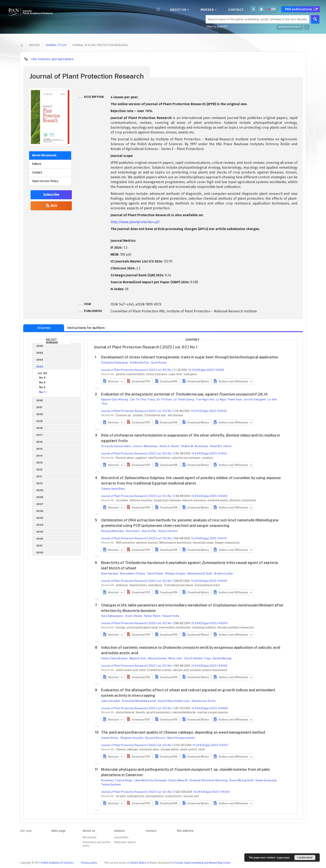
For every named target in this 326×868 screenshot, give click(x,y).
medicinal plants (218, 500)
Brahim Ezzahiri (224, 574)
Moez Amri (176, 658)
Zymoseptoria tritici (207, 585)
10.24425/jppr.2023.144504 (209, 581)
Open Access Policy (45, 181)
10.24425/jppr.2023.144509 (211, 792)
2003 (40, 532)
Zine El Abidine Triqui (198, 658)
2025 (40, 353)
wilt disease (175, 415)
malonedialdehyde (184, 712)
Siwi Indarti (133, 531)
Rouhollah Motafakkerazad (139, 701)
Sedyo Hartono (168, 531)
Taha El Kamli (155, 574)
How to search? (217, 26)
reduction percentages (186, 458)
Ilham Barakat (110, 574)
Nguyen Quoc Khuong (115, 399)
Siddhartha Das (140, 363)
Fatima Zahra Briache (115, 658)
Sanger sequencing (227, 543)
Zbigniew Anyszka (132, 738)
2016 (40, 442)
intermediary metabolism (175, 627)
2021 (39, 407)
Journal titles (56, 45)
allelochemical (125, 712)
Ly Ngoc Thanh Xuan (229, 399)
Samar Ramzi (153, 616)
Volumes (44, 328)
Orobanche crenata (159, 670)
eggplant (141, 458)
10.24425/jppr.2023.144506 (209, 666)
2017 (40, 435)
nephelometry (139, 585)
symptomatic (174, 796)
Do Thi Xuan (164, 399)
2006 (40, 511)
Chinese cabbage (127, 749)
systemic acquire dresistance (209, 670)
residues (207, 458)
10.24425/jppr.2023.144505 (206, 370)
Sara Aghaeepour (113, 616)
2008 (40, 497)
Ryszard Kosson (156, 738)
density (141, 712)
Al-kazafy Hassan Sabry (117, 446)
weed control (189, 749)
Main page (58, 831)
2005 (40, 518)
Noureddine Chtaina (133, 574)
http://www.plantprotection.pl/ (135, 222)
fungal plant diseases (168, 500)
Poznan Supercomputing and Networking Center (203, 863)
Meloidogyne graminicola (176, 543)
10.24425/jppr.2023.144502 (209, 411)
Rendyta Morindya (113, 531)
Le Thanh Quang (184, 399)
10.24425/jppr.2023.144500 (209, 496)
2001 (40, 546)
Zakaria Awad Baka (113, 489)
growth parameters (159, 712)
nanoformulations (159, 458)
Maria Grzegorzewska (181, 738)
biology (121, 627)
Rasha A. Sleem (170, 446)
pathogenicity (136, 796)
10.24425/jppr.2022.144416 (209, 538)
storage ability (170, 749)
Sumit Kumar (159, 363)
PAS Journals (90, 837)
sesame (138, 415)
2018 (40, 428)
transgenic (190, 374)
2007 (40, 504)
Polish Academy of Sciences (57, 863)
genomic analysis (148, 543)
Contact (236, 10)
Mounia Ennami (158, 658)
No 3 (42, 382)
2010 (40, 483)
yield (201, 749)
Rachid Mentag (222, 658)
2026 (40, 346)
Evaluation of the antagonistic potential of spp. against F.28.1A (184, 394)
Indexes (208, 10)
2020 (40, 414)
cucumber (122, 500)
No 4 (42, 378)
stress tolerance (157, 374)
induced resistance (195, 500)
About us (179, 10)
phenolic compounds (243, 500)
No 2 (42, 387)
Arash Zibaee (134, 616)
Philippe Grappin (176, 574)
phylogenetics (155, 796)
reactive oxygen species (213, 712)
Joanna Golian (110, 738)
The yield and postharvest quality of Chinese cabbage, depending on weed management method (183, 732)
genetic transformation (131, 374)
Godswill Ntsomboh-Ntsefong (209, 780)
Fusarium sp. (124, 415)
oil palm (121, 796)
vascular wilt (191, 796)
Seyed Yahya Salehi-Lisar (174, 701)
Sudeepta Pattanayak (115, 363)
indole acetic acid (127, 670)
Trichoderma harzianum (179, 585)
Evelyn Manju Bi (178, 780)
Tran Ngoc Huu (205, 399)
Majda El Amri (138, 658)
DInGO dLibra (138, 863)
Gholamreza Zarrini (204, 701)
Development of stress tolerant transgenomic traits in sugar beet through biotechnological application (190, 357)
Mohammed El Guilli (200, 574)
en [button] (272, 9)
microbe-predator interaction (235, 627)
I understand (305, 858)
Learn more (283, 858)
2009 (40, 490)
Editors (37, 164)
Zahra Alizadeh (111, 701)
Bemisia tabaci (125, 458)
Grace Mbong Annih (242, 780)
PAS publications (301, 9)
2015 (40, 449)
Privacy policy (89, 863)
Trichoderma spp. (156, 415)
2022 (40, 400)
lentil (143, 670)
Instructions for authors (86, 328)
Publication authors (125, 842)
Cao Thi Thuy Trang (143, 399)
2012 (39, 470)
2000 (40, 552)
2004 (40, 525)
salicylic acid (181, 670)
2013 (40, 463)
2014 (40, 456)
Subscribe (51, 195)
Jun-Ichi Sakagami (255, 399)
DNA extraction (126, 543)
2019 (40, 421)
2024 (40, 360)
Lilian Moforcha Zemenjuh (151, 780)
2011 (39, 476)
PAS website (185, 831)
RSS (51, 206)
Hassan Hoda (171, 616)
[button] (139, 381)
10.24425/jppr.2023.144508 (210, 708)
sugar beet (176, 374)
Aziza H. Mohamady (146, 446)
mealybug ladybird (204, 627)
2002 (40, 539)
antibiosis (122, 585)
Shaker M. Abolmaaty (195, 446)
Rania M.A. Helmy (221, 446)
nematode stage (203, 543)
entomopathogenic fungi (142, 627)
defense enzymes (141, 500)
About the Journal (44, 155)
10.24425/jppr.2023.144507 (211, 745)
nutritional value (149, 749)
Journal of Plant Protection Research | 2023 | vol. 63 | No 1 (137, 370)
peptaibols (156, 585)
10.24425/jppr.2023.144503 (209, 623)
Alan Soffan (149, 531)
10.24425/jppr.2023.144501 (209, 453)
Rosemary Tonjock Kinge (117, 780)
